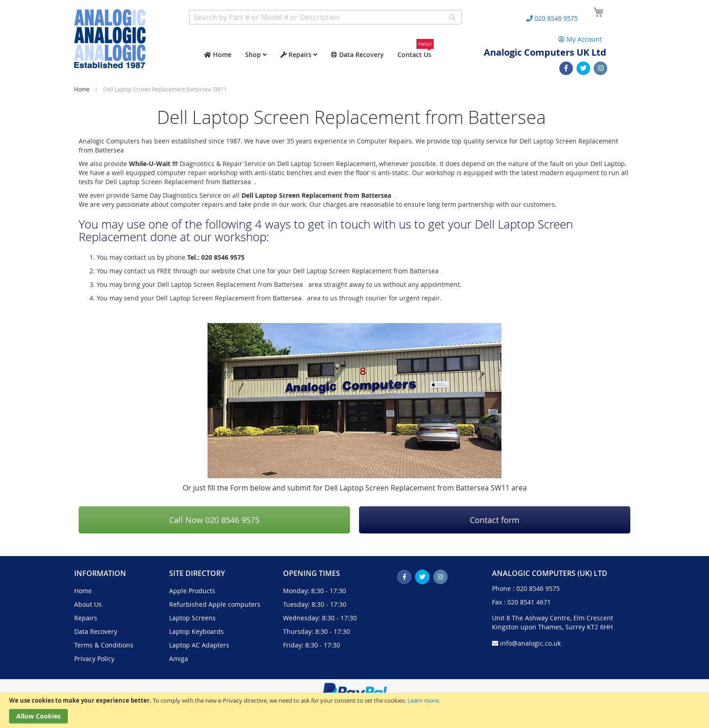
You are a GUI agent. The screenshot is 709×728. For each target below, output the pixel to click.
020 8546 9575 (538, 588)
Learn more (423, 700)
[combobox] (325, 17)
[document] (354, 710)
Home (83, 89)
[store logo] (110, 39)
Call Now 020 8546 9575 (214, 520)
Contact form (495, 520)
